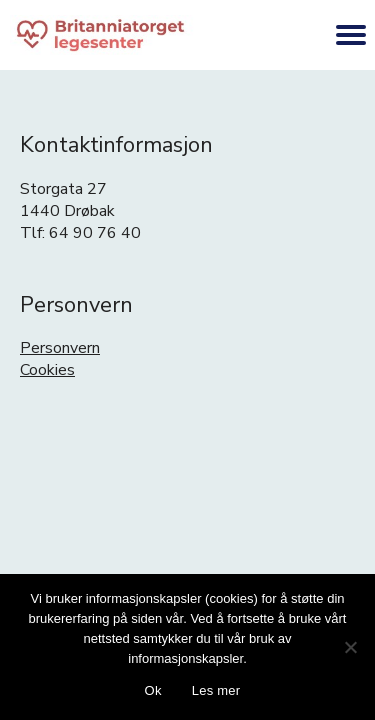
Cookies (47, 370)
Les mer (216, 690)
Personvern (60, 348)
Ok (153, 690)
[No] (350, 647)
